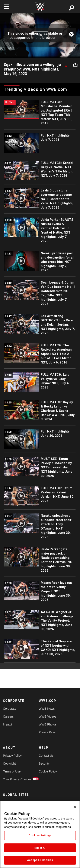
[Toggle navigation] (6, 6)
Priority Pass (47, 732)
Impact (7, 724)
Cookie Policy (48, 771)
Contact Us (46, 756)
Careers (8, 716)
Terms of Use (12, 771)
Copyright (9, 764)
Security (44, 764)
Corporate (10, 709)
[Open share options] (75, 65)
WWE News (47, 709)
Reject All (40, 848)
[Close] (75, 807)
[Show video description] (66, 65)
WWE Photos (48, 724)
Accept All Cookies (40, 860)
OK (40, 35)
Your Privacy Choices (12, 779)
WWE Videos (48, 716)
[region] (40, 834)
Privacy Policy (12, 756)
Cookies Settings (40, 835)
